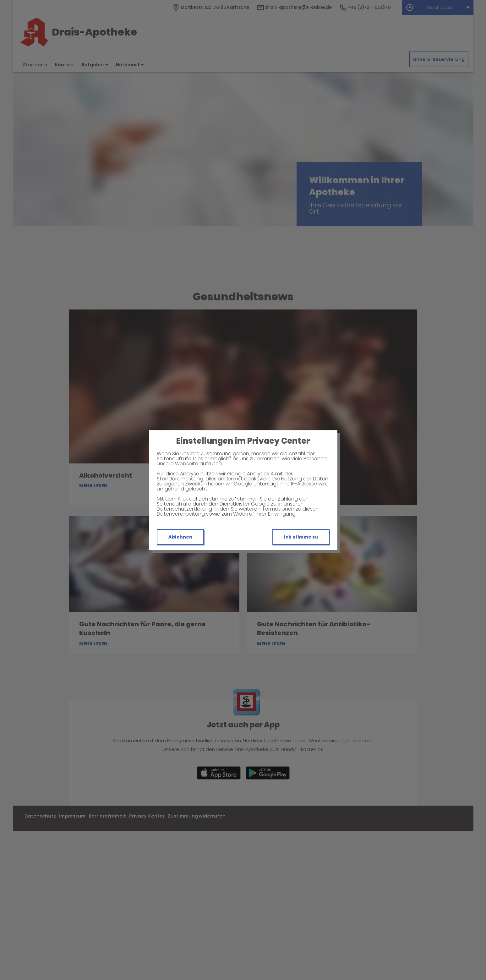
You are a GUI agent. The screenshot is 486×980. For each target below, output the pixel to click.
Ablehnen (180, 537)
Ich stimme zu (301, 537)
